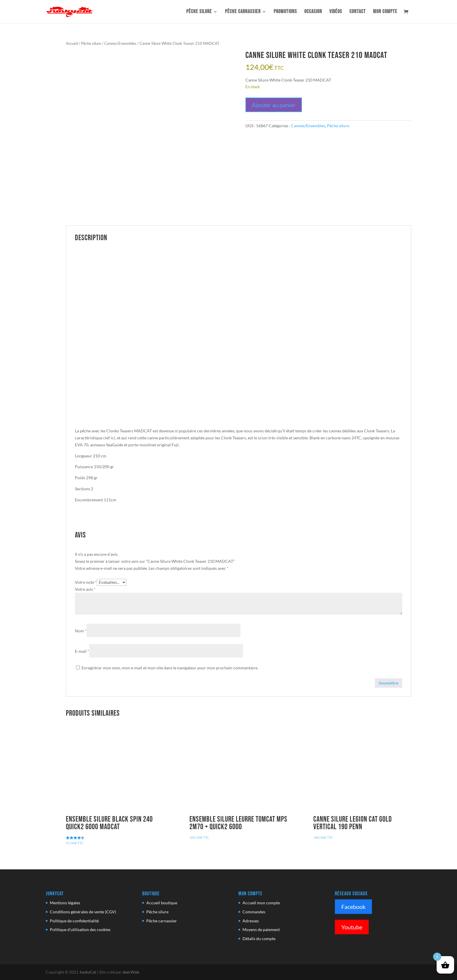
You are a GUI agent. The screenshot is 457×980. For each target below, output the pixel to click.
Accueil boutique (162, 903)
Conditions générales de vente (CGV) (83, 912)
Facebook (353, 907)
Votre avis (85, 589)
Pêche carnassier (243, 12)
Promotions (285, 12)
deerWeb (131, 972)
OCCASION (313, 12)
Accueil (72, 43)
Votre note (86, 582)
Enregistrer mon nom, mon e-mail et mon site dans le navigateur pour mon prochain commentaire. (170, 668)
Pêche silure (199, 12)
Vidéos (336, 12)
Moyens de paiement (261, 929)
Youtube (352, 927)
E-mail (82, 651)
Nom (81, 631)
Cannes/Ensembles (120, 43)
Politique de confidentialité (74, 921)
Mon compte (385, 12)
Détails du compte (259, 939)
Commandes (254, 912)
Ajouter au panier (274, 105)
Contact (358, 12)
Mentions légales (65, 903)
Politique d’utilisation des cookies (80, 929)
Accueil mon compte (261, 903)
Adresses (251, 921)
